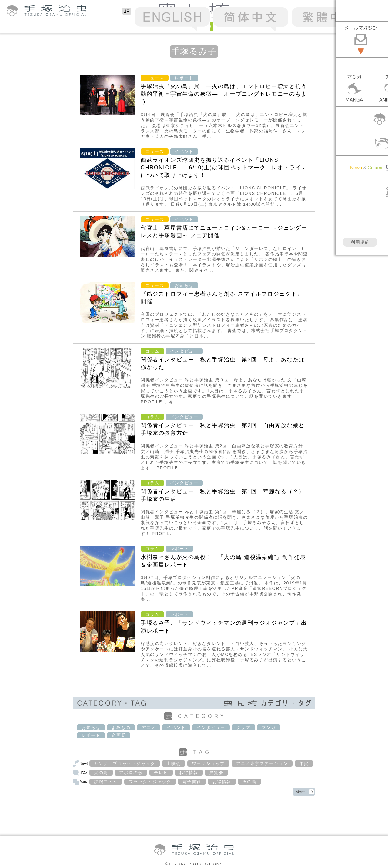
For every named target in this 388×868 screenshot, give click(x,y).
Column (214, 26)
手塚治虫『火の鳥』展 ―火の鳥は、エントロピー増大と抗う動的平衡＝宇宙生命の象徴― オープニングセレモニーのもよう (224, 94)
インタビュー (184, 351)
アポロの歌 (131, 773)
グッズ (244, 727)
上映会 (174, 763)
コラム (152, 351)
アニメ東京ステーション (262, 763)
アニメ (149, 727)
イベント (184, 151)
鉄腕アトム (106, 782)
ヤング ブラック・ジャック (125, 763)
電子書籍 (192, 782)
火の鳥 (101, 773)
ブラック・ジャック (150, 782)
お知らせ (184, 285)
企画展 (119, 735)
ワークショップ (208, 763)
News (173, 26)
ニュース (155, 78)
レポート (184, 78)
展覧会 (216, 773)
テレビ (161, 773)
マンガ (269, 727)
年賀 (304, 763)
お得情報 (189, 773)
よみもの (121, 727)
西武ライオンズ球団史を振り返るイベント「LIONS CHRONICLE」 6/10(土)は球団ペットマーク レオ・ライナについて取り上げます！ (224, 168)
